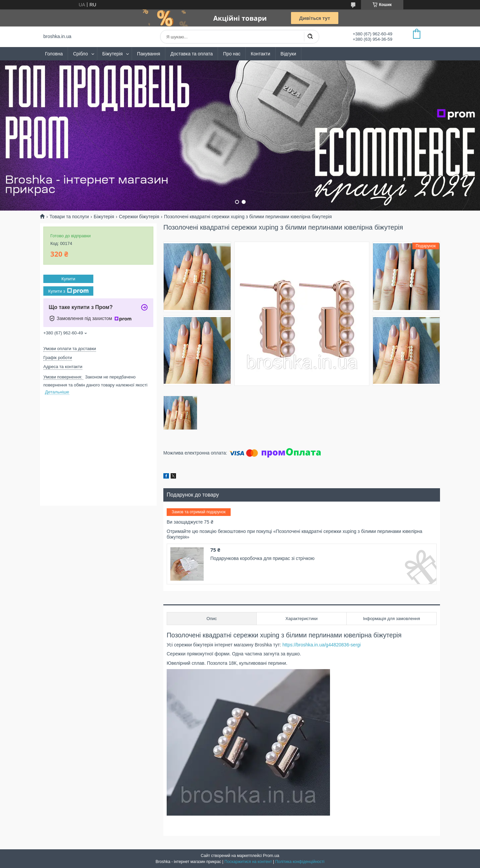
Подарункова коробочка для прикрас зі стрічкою (262, 558)
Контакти (260, 54)
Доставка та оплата (191, 54)
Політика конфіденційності (300, 862)
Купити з (68, 291)
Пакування (148, 54)
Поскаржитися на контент (248, 862)
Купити (68, 279)
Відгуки (288, 54)
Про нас (232, 54)
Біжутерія (112, 54)
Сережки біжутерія (139, 217)
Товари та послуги (69, 217)
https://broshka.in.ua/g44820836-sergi (321, 645)
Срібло (80, 54)
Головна (54, 54)
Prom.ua (271, 855)
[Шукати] (310, 37)
